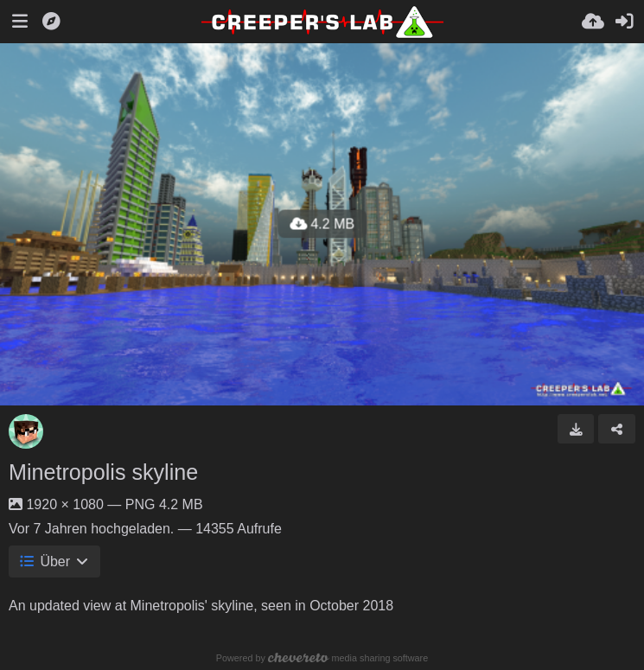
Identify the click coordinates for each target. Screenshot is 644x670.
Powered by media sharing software (322, 658)
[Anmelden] (624, 22)
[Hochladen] (593, 22)
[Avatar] (26, 431)
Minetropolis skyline (103, 472)
